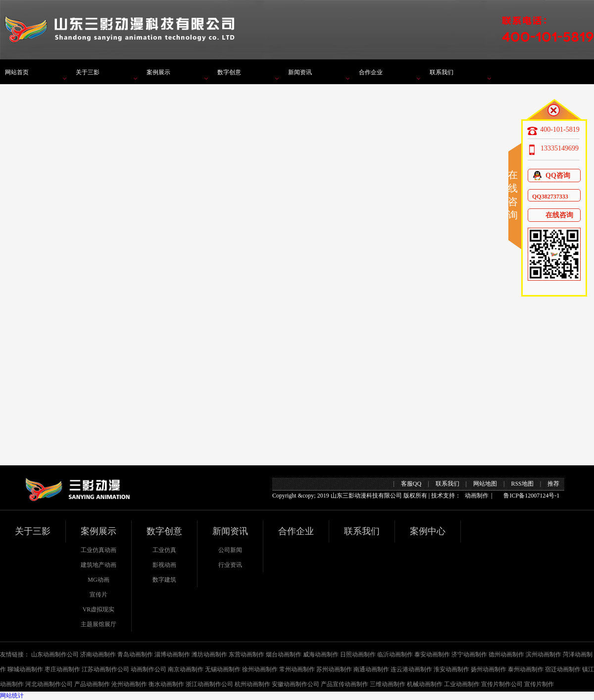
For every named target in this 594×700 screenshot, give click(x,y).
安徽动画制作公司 (296, 684)
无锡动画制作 (223, 669)
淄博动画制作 (172, 654)
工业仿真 (164, 550)
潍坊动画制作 (209, 654)
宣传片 (99, 595)
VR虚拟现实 (99, 609)
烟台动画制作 (284, 654)
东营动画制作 (247, 654)
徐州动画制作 (260, 669)
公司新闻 (230, 550)
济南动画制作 (98, 654)
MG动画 (98, 580)
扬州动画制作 (489, 669)
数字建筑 (164, 580)
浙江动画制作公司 (209, 684)
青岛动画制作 (135, 654)
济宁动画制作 (469, 654)
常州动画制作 (297, 669)
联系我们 (442, 72)
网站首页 (17, 72)
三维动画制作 (388, 684)
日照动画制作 (358, 654)
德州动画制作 (506, 654)
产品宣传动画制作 (345, 684)
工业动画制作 (462, 684)
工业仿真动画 (99, 550)
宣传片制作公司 (502, 684)
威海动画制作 (321, 654)
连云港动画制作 (411, 669)
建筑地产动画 (99, 565)
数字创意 (229, 72)
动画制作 (477, 496)
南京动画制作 (186, 669)
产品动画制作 (92, 684)
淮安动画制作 (451, 669)
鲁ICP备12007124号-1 (531, 496)
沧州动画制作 (129, 684)
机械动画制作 (425, 684)
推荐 (553, 484)
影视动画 (164, 565)
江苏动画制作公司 (105, 669)
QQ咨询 (551, 175)
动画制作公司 (148, 669)
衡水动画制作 (166, 684)
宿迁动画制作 (563, 669)
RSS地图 (522, 484)
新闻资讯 (300, 72)
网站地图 (485, 484)
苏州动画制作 (334, 669)
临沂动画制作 (395, 654)
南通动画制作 (371, 669)
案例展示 (158, 72)
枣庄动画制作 (62, 669)
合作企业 (371, 72)
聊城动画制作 (25, 669)
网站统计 (12, 696)
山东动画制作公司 (55, 654)
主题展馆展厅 (99, 624)
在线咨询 (553, 215)
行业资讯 (230, 565)
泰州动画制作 (526, 669)
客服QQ (411, 484)
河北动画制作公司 (49, 684)
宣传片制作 (539, 684)
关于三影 (88, 72)
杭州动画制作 (252, 684)
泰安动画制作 (432, 654)
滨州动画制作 (544, 654)
